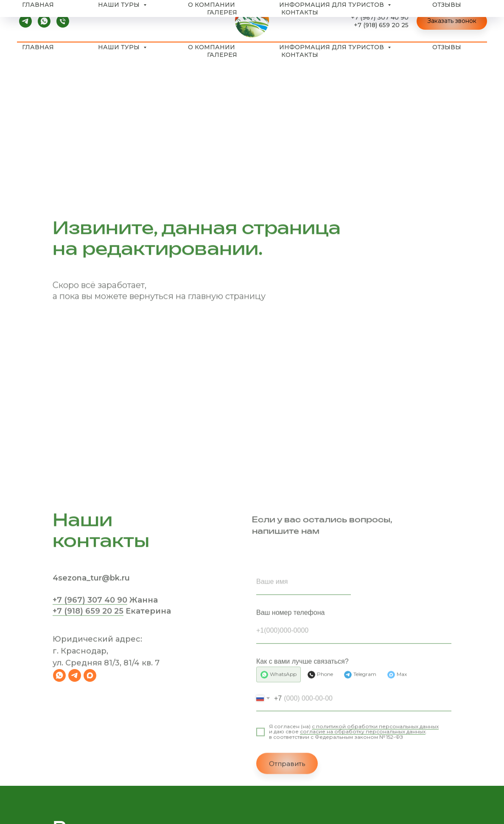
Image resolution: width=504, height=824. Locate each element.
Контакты (300, 55)
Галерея (222, 55)
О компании (211, 47)
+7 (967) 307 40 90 (380, 17)
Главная (38, 47)
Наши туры (120, 47)
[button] (452, 21)
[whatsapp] (44, 21)
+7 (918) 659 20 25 (381, 25)
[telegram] (25, 21)
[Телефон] (63, 21)
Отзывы (447, 47)
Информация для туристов (332, 47)
